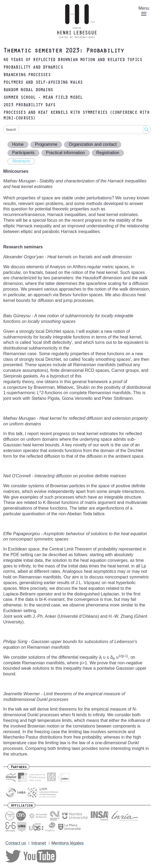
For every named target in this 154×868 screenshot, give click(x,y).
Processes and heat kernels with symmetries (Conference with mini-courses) (76, 116)
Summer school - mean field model (43, 98)
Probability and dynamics (33, 68)
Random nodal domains (28, 90)
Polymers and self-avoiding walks (43, 83)
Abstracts (21, 161)
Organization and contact (93, 144)
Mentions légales (68, 843)
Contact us (16, 843)
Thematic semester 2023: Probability (64, 51)
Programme (46, 144)
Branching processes (27, 75)
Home (18, 144)
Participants (23, 153)
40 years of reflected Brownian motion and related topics (73, 60)
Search (11, 130)
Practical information (66, 153)
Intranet (38, 843)
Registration (108, 153)
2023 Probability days (29, 105)
